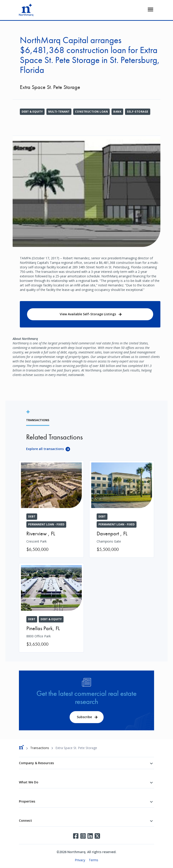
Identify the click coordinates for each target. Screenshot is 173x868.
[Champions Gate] (122, 509)
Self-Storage (138, 112)
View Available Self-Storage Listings (88, 314)
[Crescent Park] (51, 509)
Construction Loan (91, 112)
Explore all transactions (45, 449)
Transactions (40, 748)
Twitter (97, 836)
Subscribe (84, 717)
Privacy (80, 860)
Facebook (76, 836)
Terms (93, 860)
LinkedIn (90, 836)
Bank (117, 112)
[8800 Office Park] (51, 608)
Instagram (83, 836)
